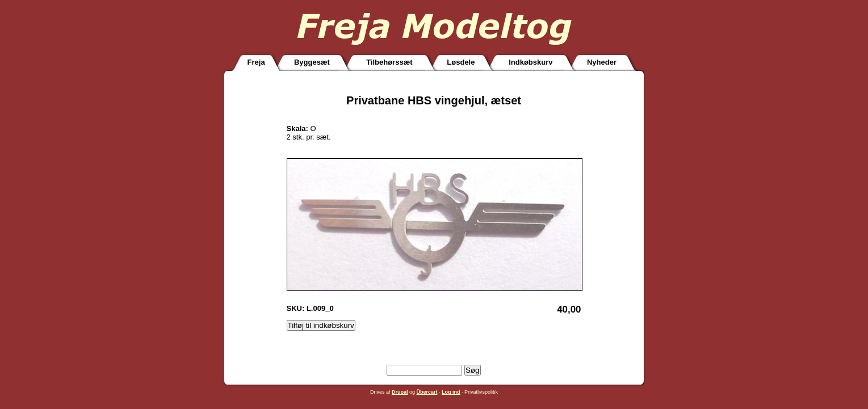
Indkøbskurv (531, 62)
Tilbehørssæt (389, 62)
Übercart (427, 392)
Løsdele (461, 62)
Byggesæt (312, 62)
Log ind (451, 392)
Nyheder (602, 62)
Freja (256, 62)
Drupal (400, 392)
